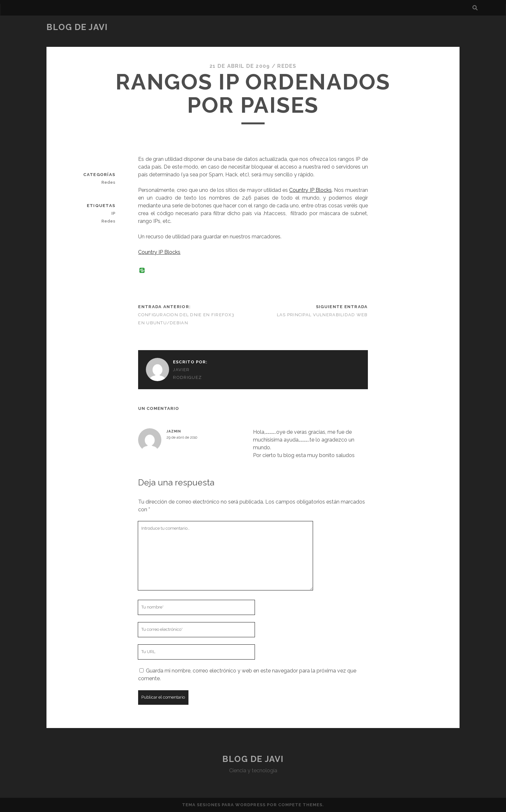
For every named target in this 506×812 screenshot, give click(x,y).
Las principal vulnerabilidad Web (322, 315)
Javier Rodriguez (187, 374)
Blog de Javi (77, 27)
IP (113, 213)
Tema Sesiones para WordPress (224, 805)
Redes (287, 66)
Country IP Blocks (310, 190)
